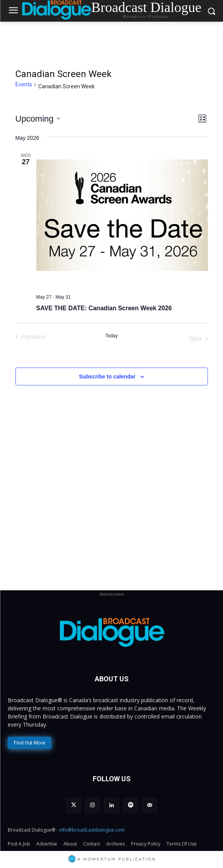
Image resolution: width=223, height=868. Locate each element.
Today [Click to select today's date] (111, 336)
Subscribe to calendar (107, 376)
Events (24, 84)
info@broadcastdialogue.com (92, 830)
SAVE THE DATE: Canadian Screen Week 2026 (104, 308)
